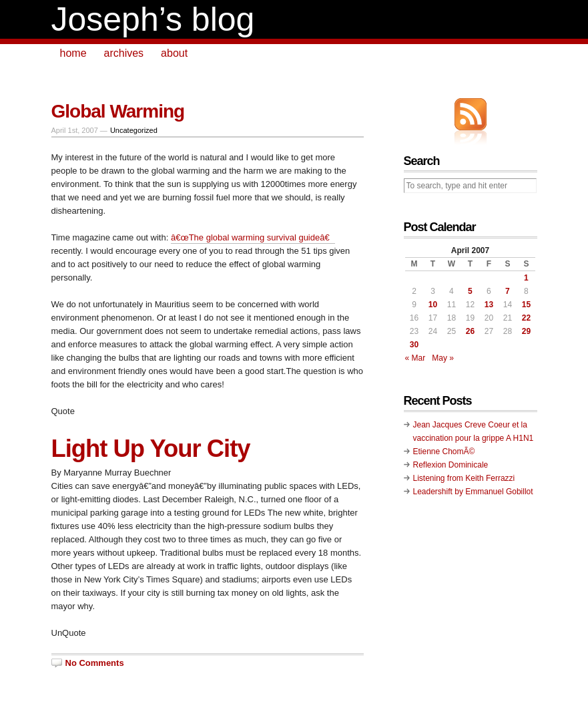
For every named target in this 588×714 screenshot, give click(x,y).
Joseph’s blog (153, 19)
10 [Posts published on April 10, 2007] (433, 305)
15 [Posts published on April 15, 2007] (526, 305)
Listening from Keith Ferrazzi (464, 478)
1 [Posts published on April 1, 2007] (526, 278)
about (174, 53)
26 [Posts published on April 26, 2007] (470, 331)
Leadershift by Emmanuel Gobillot (473, 492)
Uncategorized (134, 130)
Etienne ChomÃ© (444, 452)
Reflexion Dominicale (451, 465)
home (73, 53)
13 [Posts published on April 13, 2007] (489, 305)
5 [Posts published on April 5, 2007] (470, 291)
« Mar (415, 358)
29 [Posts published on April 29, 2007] (526, 331)
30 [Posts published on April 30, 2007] (414, 345)
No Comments (95, 663)
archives (124, 53)
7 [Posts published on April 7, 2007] (508, 291)
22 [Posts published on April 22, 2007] (526, 318)
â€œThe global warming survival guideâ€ (253, 237)
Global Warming (118, 111)
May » (443, 358)
